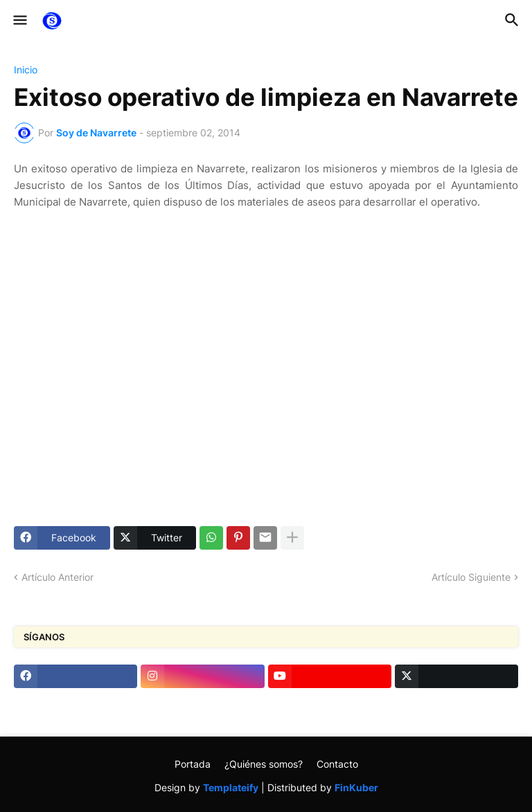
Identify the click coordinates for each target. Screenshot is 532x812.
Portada (193, 764)
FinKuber (356, 787)
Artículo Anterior (57, 577)
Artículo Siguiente (471, 577)
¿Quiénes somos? (264, 764)
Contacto (337, 764)
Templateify (231, 787)
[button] (19, 21)
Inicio (26, 70)
